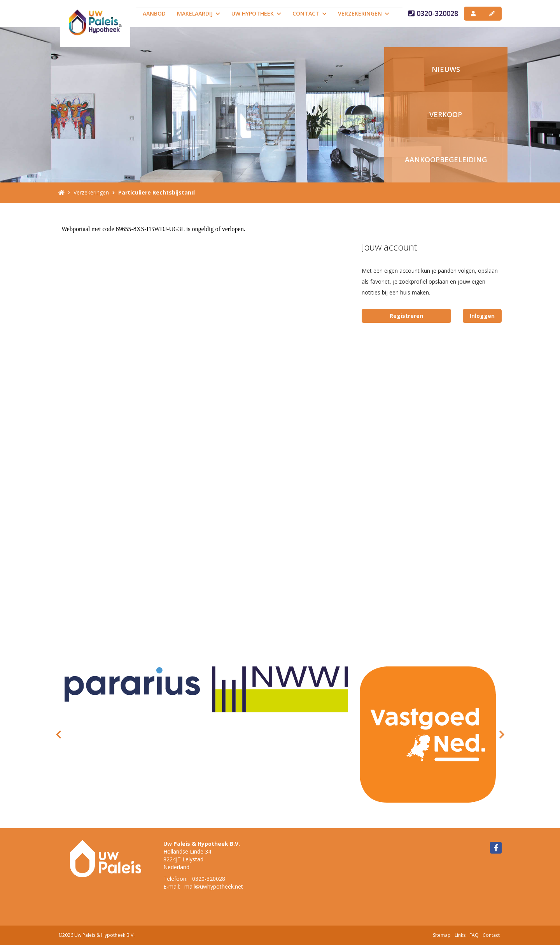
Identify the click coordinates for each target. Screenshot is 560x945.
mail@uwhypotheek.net (214, 886)
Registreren (406, 316)
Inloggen (482, 316)
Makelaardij (199, 13)
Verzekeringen (364, 13)
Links (460, 935)
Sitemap (442, 935)
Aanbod (154, 13)
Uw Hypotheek (256, 13)
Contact (310, 13)
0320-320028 (433, 13)
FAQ (474, 935)
